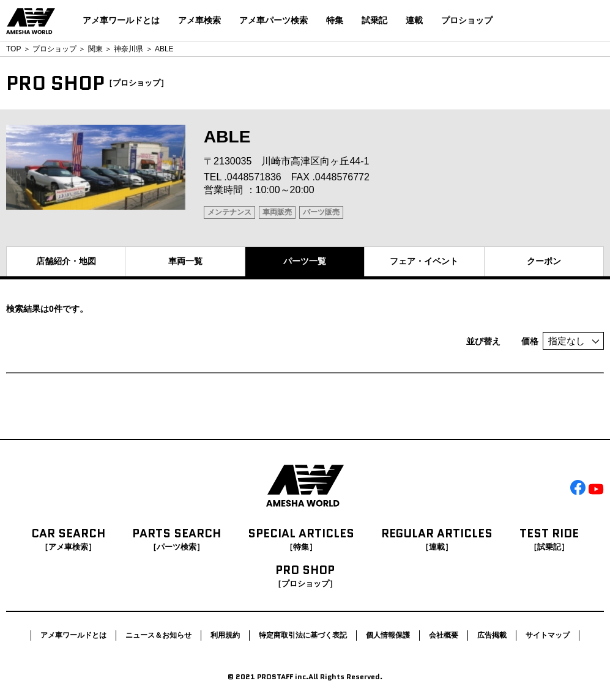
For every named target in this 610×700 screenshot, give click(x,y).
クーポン (544, 261)
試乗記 (374, 20)
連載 (414, 20)
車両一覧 (185, 261)
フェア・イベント (424, 261)
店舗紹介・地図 (66, 261)
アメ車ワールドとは (121, 20)
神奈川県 (128, 49)
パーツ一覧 (305, 261)
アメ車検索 (199, 20)
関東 (95, 49)
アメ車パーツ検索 (273, 20)
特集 (335, 20)
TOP (13, 49)
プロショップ (467, 20)
